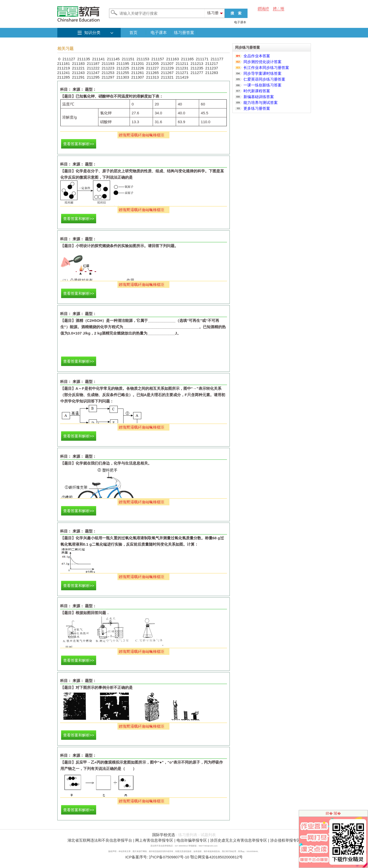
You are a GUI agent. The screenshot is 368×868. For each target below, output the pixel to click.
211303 (123, 77)
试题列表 (208, 835)
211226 (138, 68)
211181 (64, 63)
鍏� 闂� (333, 813)
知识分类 (92, 33)
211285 (64, 77)
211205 (152, 63)
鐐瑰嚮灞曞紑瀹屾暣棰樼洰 (142, 135)
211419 (182, 77)
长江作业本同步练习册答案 (266, 68)
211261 (138, 73)
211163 (172, 59)
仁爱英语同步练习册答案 (264, 79)
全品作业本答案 (257, 56)
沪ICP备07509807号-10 (169, 857)
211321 (167, 77)
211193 (108, 63)
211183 (78, 63)
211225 (123, 68)
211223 (108, 68)
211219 (64, 68)
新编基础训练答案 (259, 97)
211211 (182, 63)
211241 (64, 73)
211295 (93, 77)
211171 (202, 59)
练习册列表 (188, 835)
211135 (84, 59)
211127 (69, 59)
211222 (93, 68)
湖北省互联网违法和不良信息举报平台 (100, 840)
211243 (78, 73)
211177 (217, 59)
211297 (108, 77)
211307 (138, 77)
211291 (78, 77)
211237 (212, 68)
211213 (197, 63)
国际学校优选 (164, 835)
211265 (152, 73)
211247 (93, 73)
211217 (212, 63)
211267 (167, 73)
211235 (197, 68)
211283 (212, 73)
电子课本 (240, 22)
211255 (123, 73)
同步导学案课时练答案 (262, 73)
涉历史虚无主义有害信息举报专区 (239, 840)
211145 (113, 59)
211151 (128, 59)
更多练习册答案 (257, 108)
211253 (108, 73)
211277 (197, 73)
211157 (158, 59)
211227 (152, 68)
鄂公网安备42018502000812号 (216, 857)
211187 (93, 63)
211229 (167, 68)
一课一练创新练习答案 (262, 85)
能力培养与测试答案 (261, 103)
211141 (98, 59)
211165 (187, 59)
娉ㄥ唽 (279, 8)
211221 (78, 68)
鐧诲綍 (263, 8)
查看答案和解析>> (79, 144)
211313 (152, 77)
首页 (133, 33)
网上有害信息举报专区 (154, 840)
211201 (138, 63)
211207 (167, 63)
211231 (182, 68)
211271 (182, 73)
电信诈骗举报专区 (192, 840)
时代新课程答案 (257, 91)
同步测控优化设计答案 (262, 62)
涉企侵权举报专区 (285, 840)
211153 (143, 59)
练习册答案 (184, 33)
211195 (123, 63)
